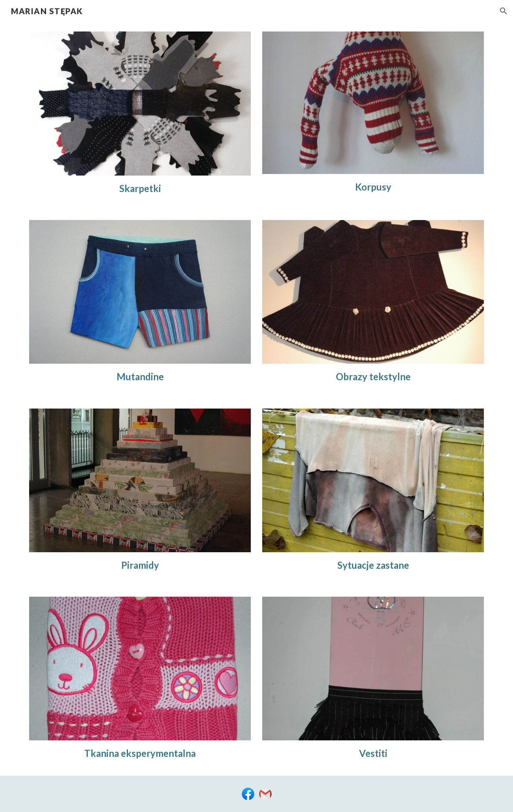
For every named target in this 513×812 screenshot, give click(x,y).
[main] (140, 188)
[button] (504, 11)
